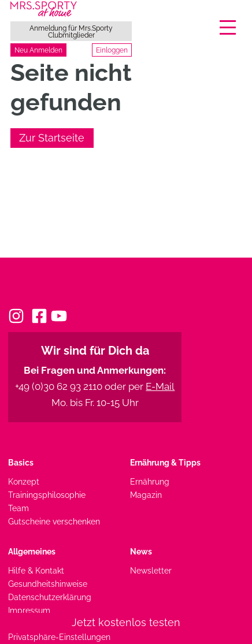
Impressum (29, 610)
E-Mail (160, 386)
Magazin (146, 495)
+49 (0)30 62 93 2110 (59, 386)
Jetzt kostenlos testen (126, 622)
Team (18, 508)
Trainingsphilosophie (47, 495)
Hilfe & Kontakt (36, 570)
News (141, 551)
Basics (21, 462)
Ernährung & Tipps (165, 462)
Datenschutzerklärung (50, 597)
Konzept (24, 481)
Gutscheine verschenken (54, 521)
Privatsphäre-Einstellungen (59, 637)
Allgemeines (32, 551)
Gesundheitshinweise (48, 584)
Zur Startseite (52, 138)
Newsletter (151, 570)
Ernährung (150, 481)
